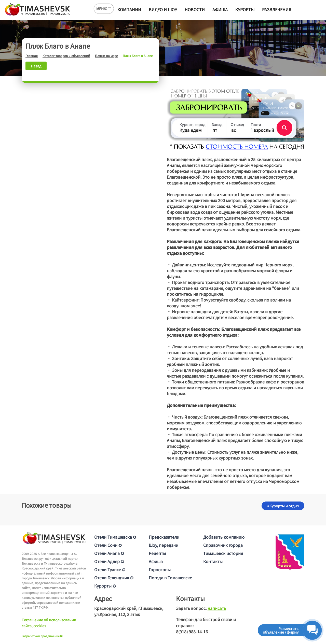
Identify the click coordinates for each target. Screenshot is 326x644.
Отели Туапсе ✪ (110, 569)
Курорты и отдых (283, 506)
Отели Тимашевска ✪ (115, 537)
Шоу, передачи (164, 545)
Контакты (213, 561)
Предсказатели (164, 537)
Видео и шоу (163, 9)
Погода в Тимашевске (170, 578)
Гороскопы (160, 569)
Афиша (220, 9)
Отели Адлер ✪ (109, 561)
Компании (129, 9)
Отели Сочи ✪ (108, 545)
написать (217, 608)
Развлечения (277, 9)
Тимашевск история (223, 553)
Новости (195, 9)
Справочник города (223, 545)
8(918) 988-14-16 (192, 632)
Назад (36, 66)
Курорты (245, 9)
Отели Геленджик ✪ (114, 578)
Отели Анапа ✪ (109, 553)
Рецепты (157, 553)
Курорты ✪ (105, 586)
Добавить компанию (224, 537)
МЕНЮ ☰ (104, 9)
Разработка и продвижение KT (43, 636)
